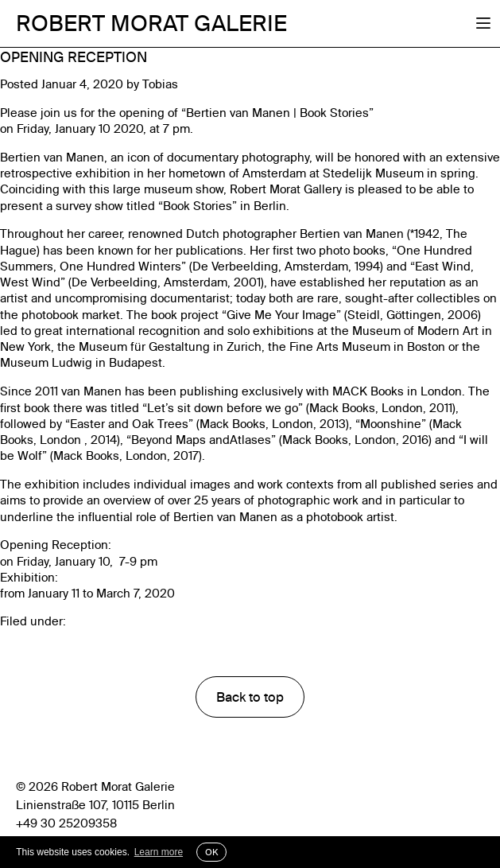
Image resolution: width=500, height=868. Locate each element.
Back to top (250, 697)
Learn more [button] (159, 852)
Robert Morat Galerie (151, 23)
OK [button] (211, 852)
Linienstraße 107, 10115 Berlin (95, 805)
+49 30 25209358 (66, 823)
